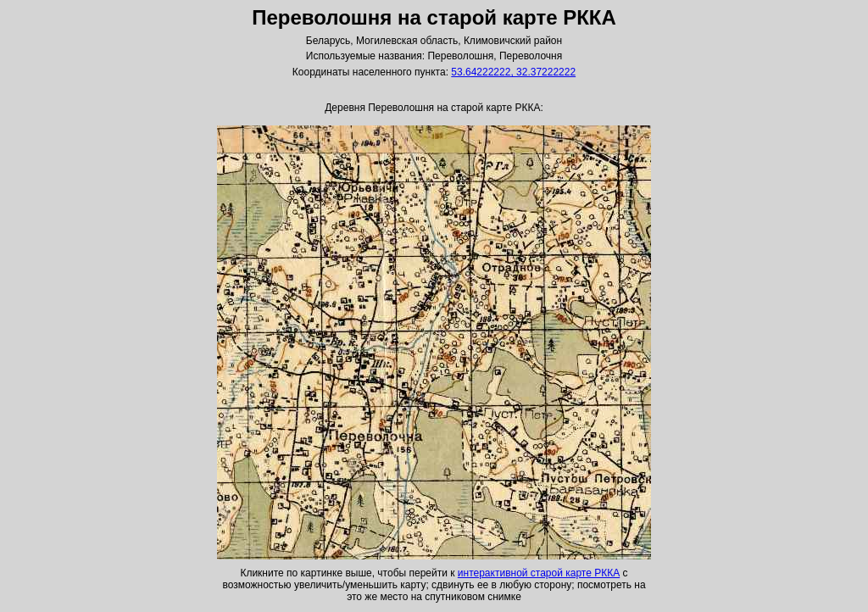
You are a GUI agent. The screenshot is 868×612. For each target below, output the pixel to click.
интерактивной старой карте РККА (539, 573)
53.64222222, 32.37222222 (513, 72)
